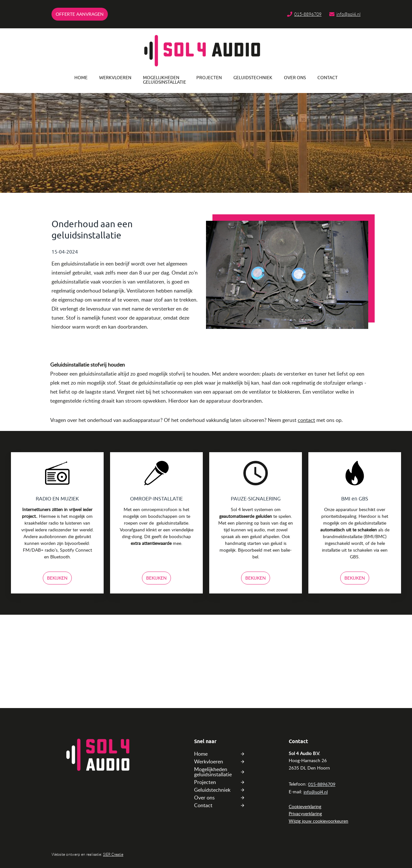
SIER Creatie (113, 854)
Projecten (209, 78)
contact (306, 420)
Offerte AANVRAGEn (80, 14)
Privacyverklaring (305, 813)
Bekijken (57, 578)
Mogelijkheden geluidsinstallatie (164, 80)
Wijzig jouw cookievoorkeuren (318, 821)
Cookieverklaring (305, 806)
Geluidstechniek (253, 78)
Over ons (295, 78)
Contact (328, 78)
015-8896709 (308, 14)
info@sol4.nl (348, 14)
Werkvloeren (115, 78)
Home (81, 78)
